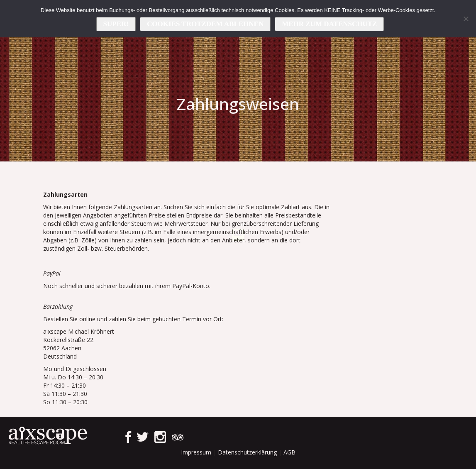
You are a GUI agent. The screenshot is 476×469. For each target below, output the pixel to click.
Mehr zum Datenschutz (329, 24)
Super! (116, 24)
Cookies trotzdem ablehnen (205, 24)
